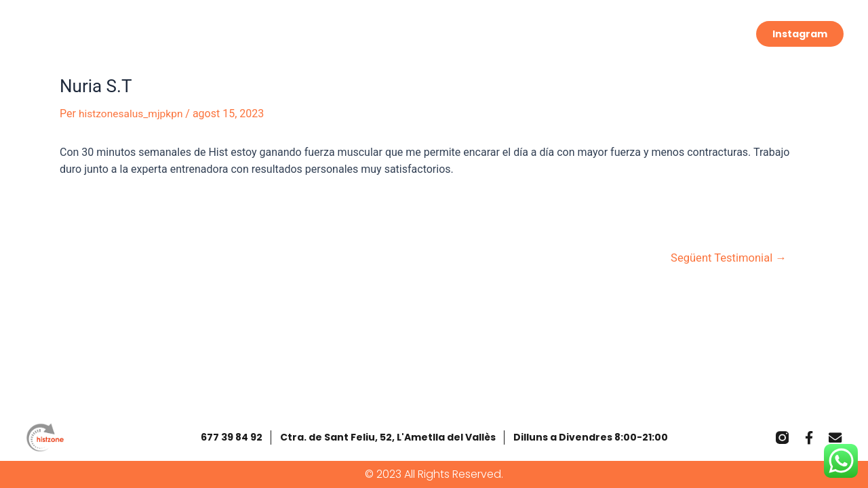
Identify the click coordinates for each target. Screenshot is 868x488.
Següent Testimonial (726, 258)
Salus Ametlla (612, 31)
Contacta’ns (708, 31)
